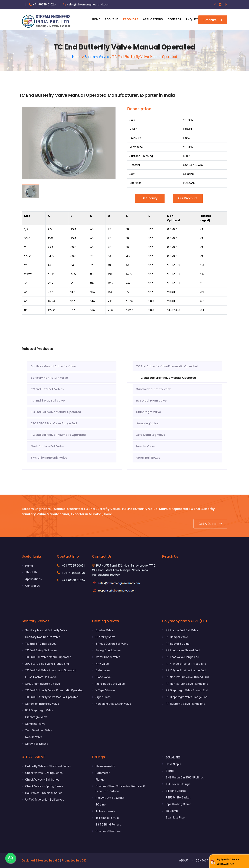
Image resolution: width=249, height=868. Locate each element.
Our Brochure (188, 198)
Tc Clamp (172, 811)
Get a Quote (210, 527)
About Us (112, 19)
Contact (174, 19)
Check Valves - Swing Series (44, 773)
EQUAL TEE (173, 757)
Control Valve (104, 630)
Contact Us (33, 586)
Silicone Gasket (176, 791)
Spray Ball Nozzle (148, 458)
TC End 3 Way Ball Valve (48, 401)
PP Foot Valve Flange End (182, 657)
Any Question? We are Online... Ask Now (228, 862)
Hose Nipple (173, 764)
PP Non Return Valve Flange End (187, 684)
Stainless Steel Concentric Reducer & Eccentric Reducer (120, 789)
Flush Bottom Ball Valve (47, 446)
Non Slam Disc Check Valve (113, 704)
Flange (100, 780)
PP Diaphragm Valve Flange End (187, 697)
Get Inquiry (150, 198)
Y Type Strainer (106, 690)
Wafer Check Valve (108, 657)
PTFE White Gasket (178, 798)
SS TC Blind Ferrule (108, 825)
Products (131, 19)
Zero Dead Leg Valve (151, 435)
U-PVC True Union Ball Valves (45, 800)
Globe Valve (103, 677)
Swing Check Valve (108, 650)
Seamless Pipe (175, 818)
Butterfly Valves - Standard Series (48, 766)
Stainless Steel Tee (108, 831)
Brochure (213, 20)
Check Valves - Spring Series (44, 786)
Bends (170, 771)
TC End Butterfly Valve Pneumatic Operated (167, 366)
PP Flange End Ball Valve (182, 630)
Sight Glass (103, 697)
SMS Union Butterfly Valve (49, 458)
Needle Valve (145, 446)
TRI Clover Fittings (178, 784)
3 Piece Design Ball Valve (112, 644)
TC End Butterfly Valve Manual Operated (167, 378)
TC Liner (101, 805)
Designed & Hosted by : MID (41, 861)
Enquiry (192, 19)
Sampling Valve (147, 423)
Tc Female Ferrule (107, 818)
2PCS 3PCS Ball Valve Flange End (54, 423)
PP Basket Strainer (178, 644)
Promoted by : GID (74, 861)
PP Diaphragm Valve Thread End (187, 690)
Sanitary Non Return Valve (49, 378)
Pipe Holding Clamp (178, 804)
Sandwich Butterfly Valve (154, 389)
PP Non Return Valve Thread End (187, 677)
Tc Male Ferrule (105, 811)
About (184, 861)
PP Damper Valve (177, 637)
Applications (33, 579)
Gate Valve (103, 670)
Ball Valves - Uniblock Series (44, 793)
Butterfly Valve (105, 637)
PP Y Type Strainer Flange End (186, 670)
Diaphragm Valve (149, 412)
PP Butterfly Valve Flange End (186, 704)
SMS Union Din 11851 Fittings (185, 777)
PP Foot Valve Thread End (183, 650)
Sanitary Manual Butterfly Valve (53, 366)
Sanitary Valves (97, 57)
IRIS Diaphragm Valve (151, 401)
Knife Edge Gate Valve (110, 684)
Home (96, 19)
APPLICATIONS (153, 19)
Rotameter (103, 773)
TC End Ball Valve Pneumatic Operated (58, 435)
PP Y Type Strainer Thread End (186, 664)
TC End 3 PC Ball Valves (47, 389)
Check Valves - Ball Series (42, 780)
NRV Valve (102, 664)
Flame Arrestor (105, 766)
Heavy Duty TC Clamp (110, 798)
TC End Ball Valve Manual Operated (56, 412)
